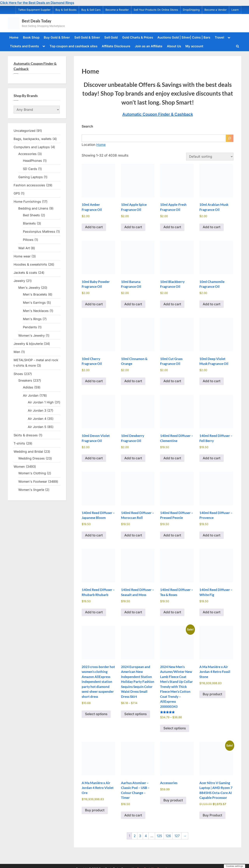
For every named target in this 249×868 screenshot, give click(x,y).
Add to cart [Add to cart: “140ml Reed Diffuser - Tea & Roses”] (172, 612)
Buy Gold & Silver (57, 37)
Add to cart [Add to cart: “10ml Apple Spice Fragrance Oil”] (133, 227)
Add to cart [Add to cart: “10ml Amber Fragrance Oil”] (94, 227)
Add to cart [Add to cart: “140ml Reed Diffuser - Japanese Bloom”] (94, 535)
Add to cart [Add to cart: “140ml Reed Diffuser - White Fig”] (212, 612)
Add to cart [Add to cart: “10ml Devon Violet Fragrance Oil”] (94, 458)
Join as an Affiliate (149, 46)
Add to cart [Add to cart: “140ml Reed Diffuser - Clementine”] (172, 458)
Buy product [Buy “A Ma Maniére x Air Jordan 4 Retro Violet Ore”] (95, 810)
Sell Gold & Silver (87, 37)
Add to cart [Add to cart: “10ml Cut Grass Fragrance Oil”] (172, 381)
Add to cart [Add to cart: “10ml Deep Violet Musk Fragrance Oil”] (212, 381)
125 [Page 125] (159, 836)
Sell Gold (111, 37)
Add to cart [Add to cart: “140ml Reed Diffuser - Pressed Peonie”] (172, 535)
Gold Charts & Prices (138, 37)
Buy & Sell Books (66, 10)
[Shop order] (210, 157)
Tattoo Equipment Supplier (34, 10)
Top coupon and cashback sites (74, 46)
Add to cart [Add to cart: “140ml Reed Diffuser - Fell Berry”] (212, 458)
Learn (235, 10)
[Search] (230, 138)
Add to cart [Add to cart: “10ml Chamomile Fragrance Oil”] (212, 304)
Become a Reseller (117, 10)
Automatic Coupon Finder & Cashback (158, 114)
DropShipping (191, 10)
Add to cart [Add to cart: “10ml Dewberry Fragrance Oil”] (133, 458)
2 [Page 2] (135, 836)
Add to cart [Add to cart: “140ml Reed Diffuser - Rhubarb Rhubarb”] (94, 612)
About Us (174, 46)
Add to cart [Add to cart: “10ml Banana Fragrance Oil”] (133, 304)
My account (194, 46)
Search (87, 126)
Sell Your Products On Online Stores (156, 10)
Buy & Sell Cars (91, 10)
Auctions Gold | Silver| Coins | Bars (184, 37)
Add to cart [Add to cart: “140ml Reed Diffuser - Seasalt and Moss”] (133, 612)
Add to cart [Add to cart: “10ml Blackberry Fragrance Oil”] (172, 304)
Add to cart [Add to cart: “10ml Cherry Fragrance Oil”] (94, 381)
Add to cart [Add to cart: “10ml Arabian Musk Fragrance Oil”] (212, 227)
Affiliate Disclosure (116, 46)
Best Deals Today (37, 21)
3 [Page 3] (140, 836)
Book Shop (31, 37)
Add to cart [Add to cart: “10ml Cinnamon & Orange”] (133, 381)
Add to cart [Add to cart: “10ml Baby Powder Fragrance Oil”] (94, 304)
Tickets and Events (24, 46)
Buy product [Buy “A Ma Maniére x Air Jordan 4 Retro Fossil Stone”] (212, 694)
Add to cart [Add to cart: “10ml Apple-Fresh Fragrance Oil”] (172, 227)
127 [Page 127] (177, 836)
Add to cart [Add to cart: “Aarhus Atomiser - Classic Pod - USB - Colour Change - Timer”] (133, 815)
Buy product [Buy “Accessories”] (173, 800)
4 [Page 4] (146, 836)
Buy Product (212, 815)
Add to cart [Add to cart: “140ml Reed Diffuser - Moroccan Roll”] (133, 535)
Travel (219, 37)
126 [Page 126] (168, 836)
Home (14, 37)
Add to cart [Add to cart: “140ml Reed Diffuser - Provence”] (212, 535)
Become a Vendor (216, 10)
